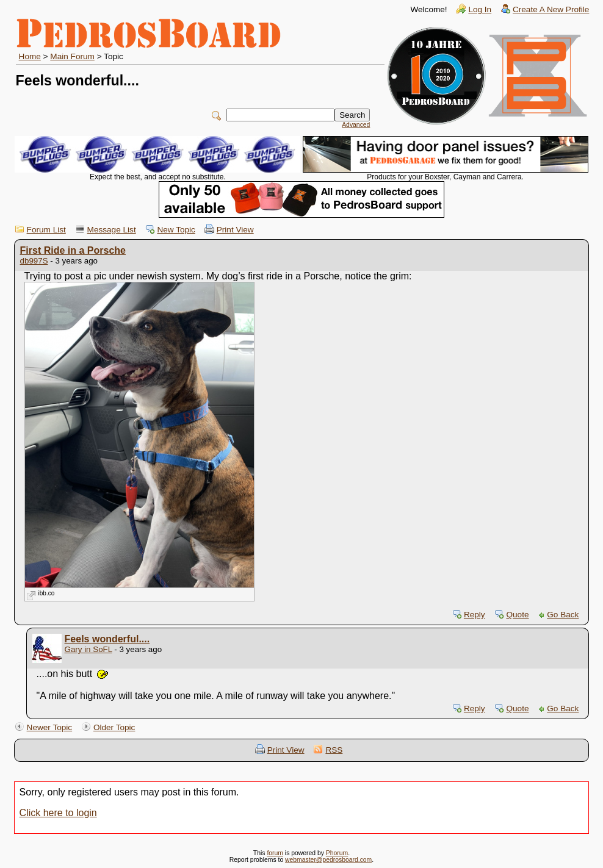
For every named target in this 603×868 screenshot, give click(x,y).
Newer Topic (50, 727)
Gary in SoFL (88, 649)
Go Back (563, 615)
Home (30, 56)
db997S (34, 261)
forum (275, 853)
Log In (480, 9)
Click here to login (58, 813)
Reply (475, 615)
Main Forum (72, 56)
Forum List (46, 230)
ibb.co (47, 593)
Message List (112, 230)
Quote (517, 615)
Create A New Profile (551, 9)
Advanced (356, 125)
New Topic (176, 230)
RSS (334, 750)
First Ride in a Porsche (73, 250)
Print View (235, 230)
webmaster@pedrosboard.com (328, 860)
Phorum (337, 853)
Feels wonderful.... (107, 639)
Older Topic (114, 727)
